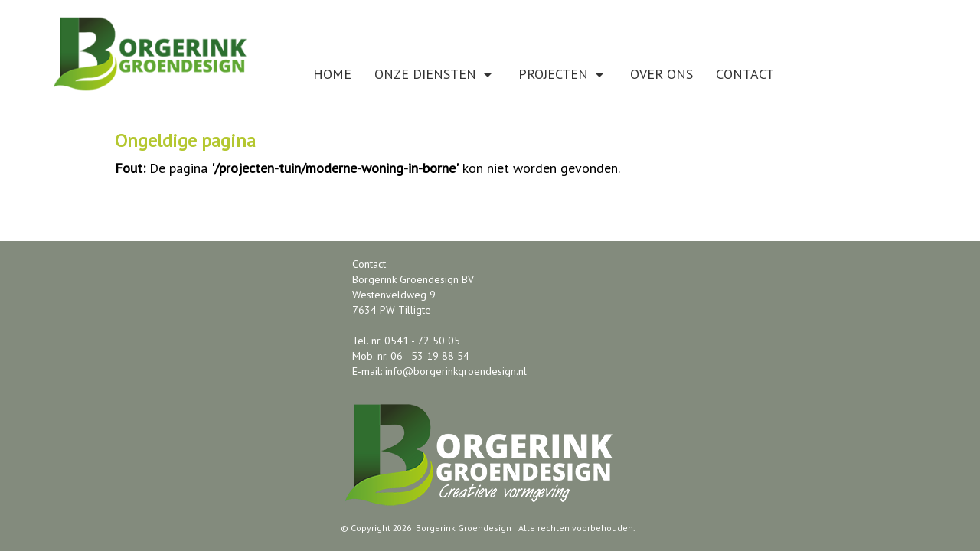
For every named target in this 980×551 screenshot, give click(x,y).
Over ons (661, 74)
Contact (745, 74)
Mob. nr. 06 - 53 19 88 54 (411, 356)
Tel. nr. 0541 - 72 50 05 (406, 341)
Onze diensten (435, 74)
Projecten (563, 74)
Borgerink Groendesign (464, 528)
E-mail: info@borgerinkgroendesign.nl (439, 371)
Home (332, 74)
